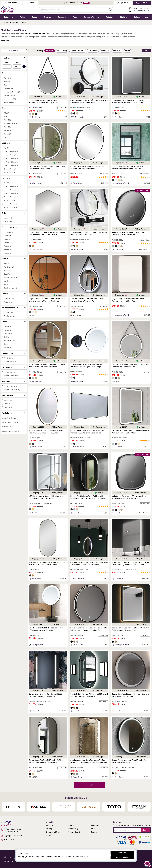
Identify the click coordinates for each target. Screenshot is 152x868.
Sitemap (49, 835)
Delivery (71, 826)
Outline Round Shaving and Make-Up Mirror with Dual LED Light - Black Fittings (87, 366)
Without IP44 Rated (12, 390)
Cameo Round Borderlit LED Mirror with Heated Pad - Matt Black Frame (128, 234)
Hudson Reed (9, 95)
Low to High (105, 51)
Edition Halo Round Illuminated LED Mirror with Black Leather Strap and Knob (88, 300)
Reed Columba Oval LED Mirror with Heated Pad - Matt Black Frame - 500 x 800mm (88, 497)
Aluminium (9, 267)
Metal (7, 281)
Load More (90, 785)
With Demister (10, 372)
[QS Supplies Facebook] (5, 857)
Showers (47, 17)
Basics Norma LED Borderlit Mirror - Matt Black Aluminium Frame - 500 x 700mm (130, 432)
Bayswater (8, 81)
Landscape (9, 299)
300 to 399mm (10, 172)
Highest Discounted (78, 51)
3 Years (7, 246)
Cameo (7, 134)
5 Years (8, 249)
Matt (7, 404)
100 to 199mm (10, 155)
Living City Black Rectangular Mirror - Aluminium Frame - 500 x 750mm (128, 300)
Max (17, 63)
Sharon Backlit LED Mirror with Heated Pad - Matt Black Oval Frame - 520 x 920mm (47, 563)
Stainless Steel (10, 288)
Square (7, 348)
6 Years (7, 253)
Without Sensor (11, 313)
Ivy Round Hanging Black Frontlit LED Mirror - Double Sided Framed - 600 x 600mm (89, 563)
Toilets (22, 17)
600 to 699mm (10, 207)
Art (6, 116)
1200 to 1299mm (11, 158)
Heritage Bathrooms (12, 92)
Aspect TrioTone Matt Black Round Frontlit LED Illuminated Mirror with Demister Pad (89, 629)
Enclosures (62, 17)
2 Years (8, 242)
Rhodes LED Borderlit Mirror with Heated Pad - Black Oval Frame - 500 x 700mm (46, 432)
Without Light (10, 362)
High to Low (117, 51)
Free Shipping (62, 51)
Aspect (7, 120)
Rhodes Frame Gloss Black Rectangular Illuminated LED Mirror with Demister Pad (87, 432)
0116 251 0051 (7, 840)
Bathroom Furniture (91, 17)
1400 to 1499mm (11, 162)
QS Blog (49, 829)
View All (146, 51)
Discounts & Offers (53, 832)
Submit (146, 830)
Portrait (8, 302)
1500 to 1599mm (11, 165)
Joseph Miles (9, 102)
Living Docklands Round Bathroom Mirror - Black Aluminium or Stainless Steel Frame (47, 300)
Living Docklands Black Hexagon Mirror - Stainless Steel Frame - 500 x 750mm (47, 234)
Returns (94, 832)
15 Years (8, 236)
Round (7, 344)
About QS (50, 826)
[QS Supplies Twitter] (10, 857)
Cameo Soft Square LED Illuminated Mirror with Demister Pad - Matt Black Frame (130, 497)
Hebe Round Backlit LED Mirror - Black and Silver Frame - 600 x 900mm (130, 695)
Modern (8, 218)
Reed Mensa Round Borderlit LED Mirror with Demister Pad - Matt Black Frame (47, 366)
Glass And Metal (10, 278)
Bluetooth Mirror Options (10, 431)
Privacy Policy (73, 829)
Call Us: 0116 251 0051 (142, 9)
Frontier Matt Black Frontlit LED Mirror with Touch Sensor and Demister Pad (130, 629)
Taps (75, 17)
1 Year (7, 239)
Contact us (95, 826)
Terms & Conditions (75, 832)
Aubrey (7, 130)
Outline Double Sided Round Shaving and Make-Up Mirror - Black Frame (89, 234)
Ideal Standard (10, 99)
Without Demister (11, 376)
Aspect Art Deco (11, 123)
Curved (7, 327)
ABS (6, 264)
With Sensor (9, 316)
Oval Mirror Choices (8, 427)
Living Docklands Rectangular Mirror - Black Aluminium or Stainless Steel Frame (129, 168)
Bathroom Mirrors (141, 17)
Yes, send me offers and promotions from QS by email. (133, 825)
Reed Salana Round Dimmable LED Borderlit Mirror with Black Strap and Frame (45, 101)
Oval (7, 337)
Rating (128, 51)
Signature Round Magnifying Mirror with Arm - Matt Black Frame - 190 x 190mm (89, 101)
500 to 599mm (10, 204)
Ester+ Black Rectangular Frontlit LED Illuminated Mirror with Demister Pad (46, 695)
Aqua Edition (9, 78)
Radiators (110, 17)
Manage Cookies (122, 857)
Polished (8, 407)
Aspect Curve (9, 127)
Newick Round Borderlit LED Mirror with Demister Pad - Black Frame (47, 168)
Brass (7, 271)
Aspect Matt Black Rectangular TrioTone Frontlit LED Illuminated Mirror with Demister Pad (89, 761)
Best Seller (50, 51)
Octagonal (8, 334)
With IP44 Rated (11, 386)
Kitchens (124, 17)
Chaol (7, 137)
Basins (35, 17)
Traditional (8, 221)
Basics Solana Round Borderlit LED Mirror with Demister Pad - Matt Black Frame (130, 366)
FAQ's (93, 829)
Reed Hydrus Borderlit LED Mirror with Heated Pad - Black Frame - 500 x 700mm (129, 101)
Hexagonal (8, 330)
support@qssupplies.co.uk (11, 836)
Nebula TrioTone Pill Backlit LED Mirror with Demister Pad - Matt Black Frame (89, 695)
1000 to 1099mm (11, 152)
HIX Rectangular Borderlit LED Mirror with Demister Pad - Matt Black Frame (46, 497)
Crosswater (9, 88)
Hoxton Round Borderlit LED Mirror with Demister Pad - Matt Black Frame (88, 168)
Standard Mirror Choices (10, 422)
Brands (30, 3)
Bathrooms (9, 17)
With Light (9, 358)
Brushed (8, 400)
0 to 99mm (9, 148)
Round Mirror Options (9, 418)
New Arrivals (93, 51)
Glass (7, 274)
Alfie (6, 113)
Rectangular (9, 341)
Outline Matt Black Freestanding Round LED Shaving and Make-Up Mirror (47, 629)
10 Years (8, 232)
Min (7, 63)
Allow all (122, 853)
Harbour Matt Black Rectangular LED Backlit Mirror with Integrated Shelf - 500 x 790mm (131, 563)
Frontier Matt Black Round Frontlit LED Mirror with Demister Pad (129, 761)
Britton (7, 85)
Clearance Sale (11, 3)
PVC (6, 285)
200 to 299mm (10, 169)
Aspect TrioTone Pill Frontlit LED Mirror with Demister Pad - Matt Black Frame (46, 761)
